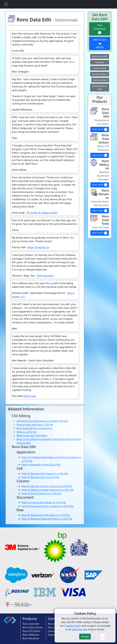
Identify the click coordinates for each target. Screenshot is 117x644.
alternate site (80, 629)
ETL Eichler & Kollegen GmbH (42, 213)
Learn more (100, 130)
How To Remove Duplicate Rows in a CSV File (47, 519)
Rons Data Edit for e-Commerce (35, 428)
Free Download (100, 29)
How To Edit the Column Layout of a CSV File (47, 486)
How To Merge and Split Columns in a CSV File (48, 490)
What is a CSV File (27, 432)
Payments (53, 635)
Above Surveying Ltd (38, 247)
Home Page (30, 396)
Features (100, 62)
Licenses (53, 631)
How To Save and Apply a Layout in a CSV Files (48, 506)
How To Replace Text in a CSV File (40, 477)
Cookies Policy (73, 626)
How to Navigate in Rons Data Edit (41, 465)
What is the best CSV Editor (32, 436)
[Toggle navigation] (6, 4)
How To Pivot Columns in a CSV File (41, 493)
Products (30, 619)
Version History (100, 74)
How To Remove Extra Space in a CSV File (45, 474)
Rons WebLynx (31, 635)
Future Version (100, 80)
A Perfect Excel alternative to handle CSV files (42, 421)
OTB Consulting (45, 276)
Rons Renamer (31, 638)
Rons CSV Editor (32, 631)
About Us (53, 624)
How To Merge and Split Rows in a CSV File (46, 515)
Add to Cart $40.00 (100, 43)
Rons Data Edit (100, 56)
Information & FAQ (100, 88)
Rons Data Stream (33, 627)
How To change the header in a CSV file (44, 502)
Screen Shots (100, 68)
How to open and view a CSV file (35, 425)
